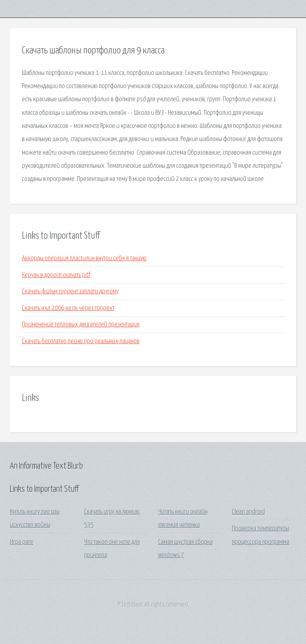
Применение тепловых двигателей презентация (81, 325)
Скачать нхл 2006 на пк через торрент (68, 308)
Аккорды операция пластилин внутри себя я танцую (84, 258)
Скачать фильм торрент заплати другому (70, 292)
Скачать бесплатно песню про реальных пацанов (81, 341)
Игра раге (22, 542)
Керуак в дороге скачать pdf (56, 275)
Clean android (248, 512)
